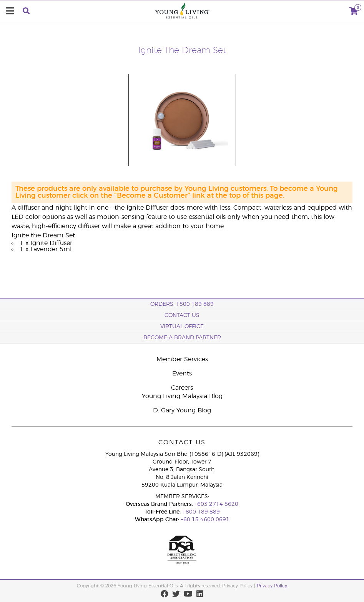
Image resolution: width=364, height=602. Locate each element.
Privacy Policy (272, 586)
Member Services (182, 359)
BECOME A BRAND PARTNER (182, 338)
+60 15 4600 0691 (205, 520)
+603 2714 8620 (216, 504)
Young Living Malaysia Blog (182, 396)
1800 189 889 (200, 512)
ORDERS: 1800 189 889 (182, 304)
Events (182, 374)
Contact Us (182, 315)
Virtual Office (182, 327)
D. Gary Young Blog (182, 410)
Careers (182, 388)
